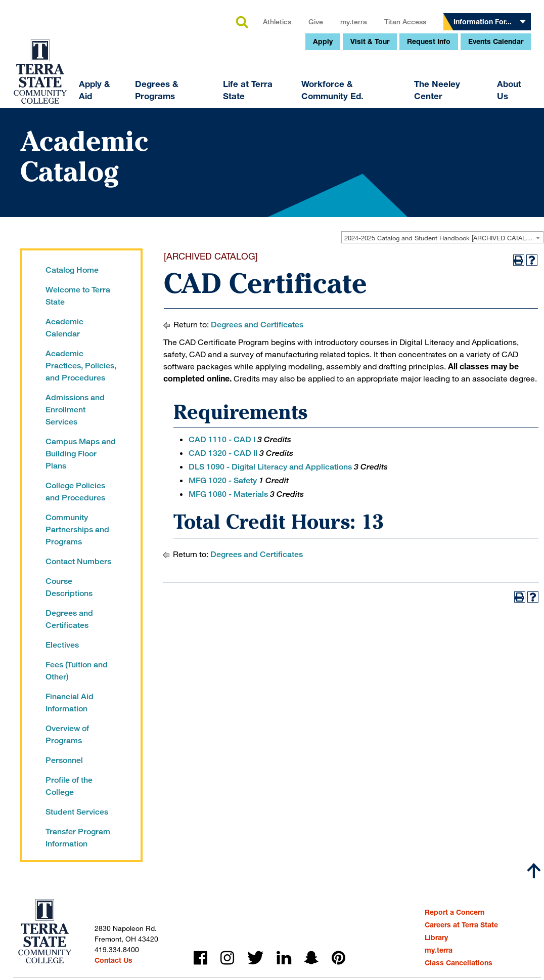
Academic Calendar (64, 328)
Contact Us (114, 960)
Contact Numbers (78, 561)
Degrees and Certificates (69, 619)
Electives (62, 645)
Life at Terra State (179, 167)
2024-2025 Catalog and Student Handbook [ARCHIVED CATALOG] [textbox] (441, 238)
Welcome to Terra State (78, 296)
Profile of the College (69, 786)
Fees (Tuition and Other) (77, 671)
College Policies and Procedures (75, 492)
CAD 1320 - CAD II (223, 453)
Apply (255, 118)
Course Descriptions (69, 587)
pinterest (338, 958)
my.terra (285, 98)
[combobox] (442, 237)
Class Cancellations (459, 963)
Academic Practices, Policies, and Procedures (81, 366)
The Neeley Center (369, 167)
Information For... (414, 98)
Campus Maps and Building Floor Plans (81, 454)
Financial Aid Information (70, 702)
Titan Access (337, 98)
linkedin (284, 958)
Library (436, 937)
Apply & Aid (26, 167)
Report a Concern (455, 912)
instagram (227, 958)
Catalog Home (72, 270)
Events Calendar (427, 118)
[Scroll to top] (534, 871)
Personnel (64, 760)
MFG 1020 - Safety (223, 480)
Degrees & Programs (88, 167)
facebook (200, 958)
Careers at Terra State (461, 925)
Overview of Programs (67, 734)
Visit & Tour (302, 118)
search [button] (173, 100)
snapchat (311, 958)
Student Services (77, 812)
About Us (440, 167)
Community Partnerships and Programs (77, 529)
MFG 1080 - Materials (228, 494)
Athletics (209, 98)
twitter (255, 958)
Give (247, 98)
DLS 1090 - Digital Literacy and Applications (270, 467)
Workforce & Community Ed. (264, 167)
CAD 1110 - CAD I (222, 439)
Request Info (360, 118)
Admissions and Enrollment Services (75, 410)
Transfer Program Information (78, 838)
